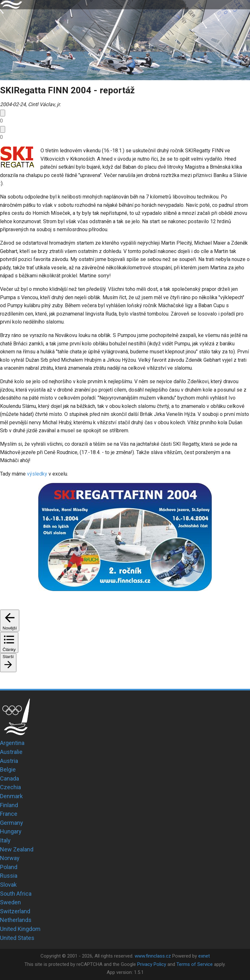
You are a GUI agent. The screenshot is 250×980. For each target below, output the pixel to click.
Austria (9, 761)
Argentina (12, 743)
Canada (9, 778)
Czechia (10, 787)
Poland (9, 867)
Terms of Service (195, 964)
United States (17, 938)
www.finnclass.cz (153, 956)
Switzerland (15, 911)
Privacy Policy (152, 964)
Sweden (10, 902)
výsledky (37, 474)
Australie (11, 752)
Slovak (8, 885)
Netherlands (16, 920)
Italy (5, 840)
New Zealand (17, 849)
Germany (12, 823)
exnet (204, 956)
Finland (9, 805)
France (9, 814)
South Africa (16, 894)
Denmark (11, 796)
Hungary (11, 831)
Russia (9, 876)
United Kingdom (20, 929)
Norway (10, 858)
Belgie (8, 769)
